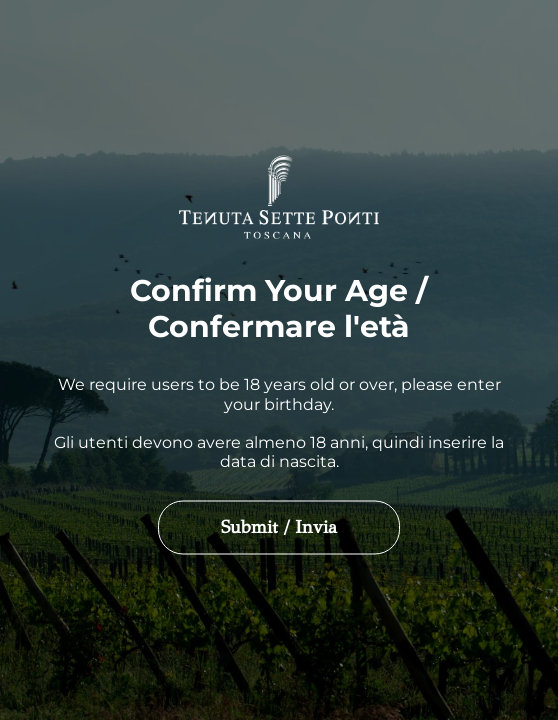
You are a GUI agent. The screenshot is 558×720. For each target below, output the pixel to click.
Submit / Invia (279, 527)
